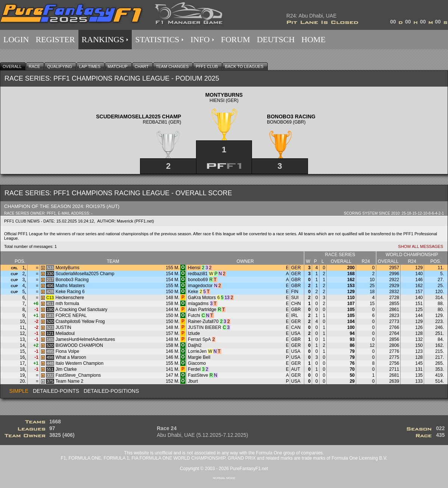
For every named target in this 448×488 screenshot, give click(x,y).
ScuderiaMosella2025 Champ (85, 274)
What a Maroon (71, 357)
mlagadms (198, 304)
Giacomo (197, 363)
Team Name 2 (69, 381)
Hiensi (194, 268)
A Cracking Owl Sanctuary (81, 310)
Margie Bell (199, 357)
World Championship (412, 255)
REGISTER (55, 39)
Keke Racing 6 (70, 292)
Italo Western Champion (80, 363)
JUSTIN (63, 327)
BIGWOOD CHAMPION (79, 345)
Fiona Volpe (67, 351)
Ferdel (194, 369)
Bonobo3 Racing (72, 280)
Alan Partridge (202, 310)
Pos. (20, 261)
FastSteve (198, 375)
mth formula (67, 304)
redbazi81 (198, 274)
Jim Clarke (66, 369)
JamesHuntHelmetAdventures (85, 339)
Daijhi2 (195, 345)
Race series (340, 255)
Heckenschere (70, 298)
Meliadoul (65, 333)
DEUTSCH (276, 39)
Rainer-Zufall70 (203, 321)
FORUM (236, 39)
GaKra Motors (202, 298)
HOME (313, 39)
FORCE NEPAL (71, 316)
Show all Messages (421, 246)
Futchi (194, 316)
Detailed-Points (56, 391)
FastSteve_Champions (78, 375)
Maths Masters (70, 286)
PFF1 (51, 213)
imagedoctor (200, 286)
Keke (193, 292)
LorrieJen (197, 351)
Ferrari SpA (199, 339)
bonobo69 (198, 280)
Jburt (193, 381)
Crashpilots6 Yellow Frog (80, 321)
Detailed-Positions (111, 391)
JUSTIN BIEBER (204, 327)
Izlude (194, 333)
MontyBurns (68, 268)
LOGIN (16, 39)
